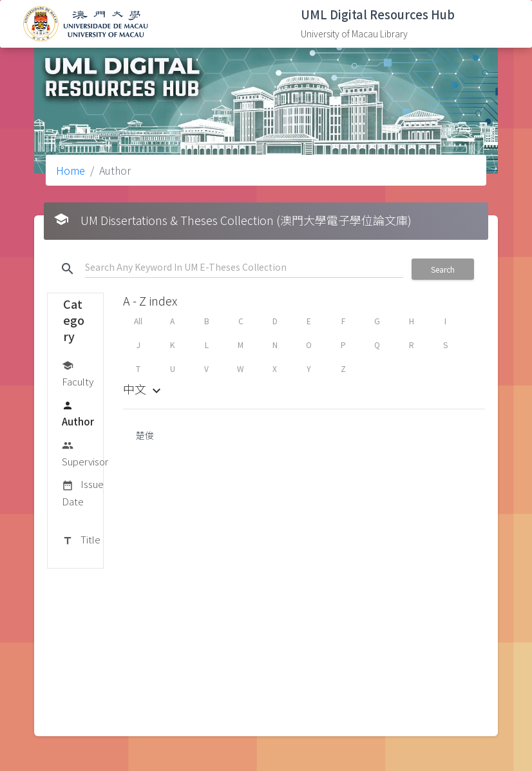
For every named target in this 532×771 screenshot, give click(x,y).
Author (78, 413)
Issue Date (83, 492)
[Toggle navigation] (503, 24)
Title (81, 540)
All (138, 321)
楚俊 (145, 435)
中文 (144, 389)
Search (443, 269)
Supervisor (85, 453)
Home (71, 170)
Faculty (78, 373)
